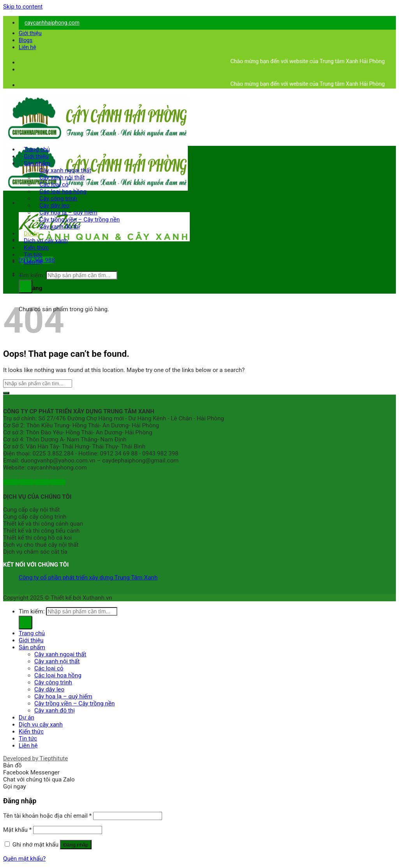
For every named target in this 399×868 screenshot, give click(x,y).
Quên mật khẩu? (24, 859)
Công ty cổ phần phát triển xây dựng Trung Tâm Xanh (88, 577)
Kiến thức (31, 732)
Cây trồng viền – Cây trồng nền (74, 703)
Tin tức (28, 739)
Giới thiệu (30, 33)
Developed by (35, 758)
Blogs (26, 40)
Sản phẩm (32, 647)
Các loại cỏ (49, 668)
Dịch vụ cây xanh (41, 725)
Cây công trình (53, 682)
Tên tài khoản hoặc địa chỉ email (47, 816)
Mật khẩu (17, 830)
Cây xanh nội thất (57, 661)
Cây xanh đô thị (60, 227)
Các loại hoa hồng (58, 675)
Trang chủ (32, 633)
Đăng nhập (76, 845)
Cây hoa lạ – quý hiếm (63, 696)
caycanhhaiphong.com (52, 23)
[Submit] (6, 393)
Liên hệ (27, 47)
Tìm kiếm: (32, 275)
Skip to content (23, 7)
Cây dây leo (49, 689)
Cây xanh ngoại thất (60, 654)
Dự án (26, 717)
